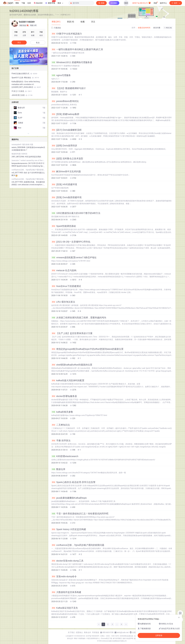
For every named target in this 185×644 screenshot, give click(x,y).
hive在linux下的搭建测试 (66, 286)
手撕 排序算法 (61, 441)
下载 (23, 3)
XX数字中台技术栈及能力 (67, 34)
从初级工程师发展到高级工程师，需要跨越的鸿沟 (79, 318)
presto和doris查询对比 (65, 101)
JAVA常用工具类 (22, 95)
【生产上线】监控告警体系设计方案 (72, 333)
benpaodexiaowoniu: (20, 163)
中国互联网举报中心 (93, 638)
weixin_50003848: (19, 147)
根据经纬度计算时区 (20, 154)
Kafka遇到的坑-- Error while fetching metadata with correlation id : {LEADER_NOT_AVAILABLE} (26, 84)
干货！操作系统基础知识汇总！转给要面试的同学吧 (80, 514)
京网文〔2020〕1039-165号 (110, 636)
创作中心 (163, 3)
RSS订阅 (168, 28)
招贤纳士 (79, 632)
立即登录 (159, 635)
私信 (38, 43)
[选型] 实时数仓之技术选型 (67, 159)
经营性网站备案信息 (126, 636)
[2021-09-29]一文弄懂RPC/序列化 (71, 242)
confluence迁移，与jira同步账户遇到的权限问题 (78, 545)
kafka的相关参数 (62, 412)
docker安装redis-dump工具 (67, 561)
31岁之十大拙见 (22, 91)
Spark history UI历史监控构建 (69, 529)
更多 (60, 3)
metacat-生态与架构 (64, 270)
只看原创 (56, 28)
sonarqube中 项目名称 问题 (22, 144)
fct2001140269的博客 (24, 11)
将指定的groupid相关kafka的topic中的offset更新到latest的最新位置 (87, 349)
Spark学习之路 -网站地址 (25, 78)
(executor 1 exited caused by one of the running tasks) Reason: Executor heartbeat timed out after (28, 160)
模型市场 (50, 2)
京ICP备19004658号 (93, 636)
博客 (17, 3)
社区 (29, 3)
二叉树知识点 (61, 425)
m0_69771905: (18, 173)
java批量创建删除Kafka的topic (69, 498)
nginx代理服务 (61, 75)
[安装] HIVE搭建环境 (64, 184)
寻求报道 (96, 632)
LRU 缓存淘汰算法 (63, 302)
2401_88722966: (18, 157)
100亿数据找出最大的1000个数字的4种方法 (76, 213)
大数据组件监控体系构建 (66, 592)
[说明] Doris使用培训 (64, 146)
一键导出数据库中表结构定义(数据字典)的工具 (77, 49)
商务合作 (87, 632)
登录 (126, 3)
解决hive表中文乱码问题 (66, 171)
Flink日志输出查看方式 (24, 74)
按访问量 (157, 28)
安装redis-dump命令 (64, 576)
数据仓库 (58, 469)
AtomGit (38, 3)
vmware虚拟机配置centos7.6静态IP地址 (74, 257)
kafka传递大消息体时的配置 (68, 380)
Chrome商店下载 (106, 638)
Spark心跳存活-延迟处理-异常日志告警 (73, 482)
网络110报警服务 (80, 638)
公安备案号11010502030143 (75, 636)
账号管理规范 (117, 638)
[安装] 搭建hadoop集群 (65, 114)
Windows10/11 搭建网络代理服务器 (72, 62)
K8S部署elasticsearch (65, 456)
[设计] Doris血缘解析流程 (66, 130)
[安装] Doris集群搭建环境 (66, 197)
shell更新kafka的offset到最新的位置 (72, 365)
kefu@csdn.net (123, 632)
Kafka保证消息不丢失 (65, 608)
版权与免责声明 (128, 638)
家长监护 (70, 638)
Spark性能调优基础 (64, 226)
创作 (176, 3)
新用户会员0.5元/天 (142, 3)
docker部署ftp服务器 (64, 396)
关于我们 (71, 632)
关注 (19, 42)
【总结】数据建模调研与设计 (69, 88)
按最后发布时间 (144, 28)
